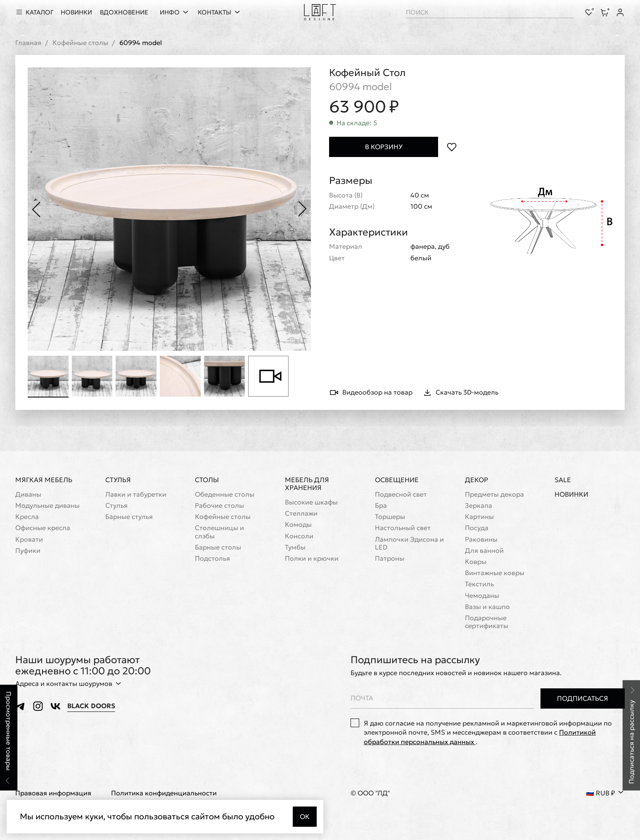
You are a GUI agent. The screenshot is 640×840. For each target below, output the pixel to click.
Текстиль (479, 584)
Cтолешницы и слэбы (219, 532)
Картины (479, 517)
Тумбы (295, 547)
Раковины (481, 539)
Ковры (476, 562)
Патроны (390, 558)
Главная (28, 43)
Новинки (571, 494)
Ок (305, 816)
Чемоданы (482, 596)
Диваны (28, 494)
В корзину (384, 147)
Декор (476, 480)
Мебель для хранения (307, 484)
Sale (563, 480)
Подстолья (212, 558)
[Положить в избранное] (452, 147)
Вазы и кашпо (487, 607)
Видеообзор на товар (371, 393)
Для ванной (484, 551)
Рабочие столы (219, 506)
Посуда (477, 528)
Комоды (298, 525)
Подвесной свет (401, 494)
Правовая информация (53, 794)
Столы (207, 480)
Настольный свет (403, 528)
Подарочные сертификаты (487, 622)
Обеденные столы (225, 494)
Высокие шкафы (311, 502)
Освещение (397, 480)
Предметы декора (494, 494)
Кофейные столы (80, 43)
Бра (381, 506)
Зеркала (479, 506)
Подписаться (583, 698)
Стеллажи (301, 514)
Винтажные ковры (495, 573)
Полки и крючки (312, 558)
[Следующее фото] (303, 209)
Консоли (299, 536)
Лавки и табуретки (136, 494)
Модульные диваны (47, 506)
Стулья (118, 480)
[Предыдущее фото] (36, 209)
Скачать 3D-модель (460, 393)
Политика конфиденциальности (164, 794)
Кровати (29, 539)
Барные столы (218, 547)
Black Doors (91, 706)
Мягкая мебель (44, 480)
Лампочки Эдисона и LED (409, 543)
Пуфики (28, 551)
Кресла (27, 517)
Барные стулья (129, 517)
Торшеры (390, 517)
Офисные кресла (43, 528)
